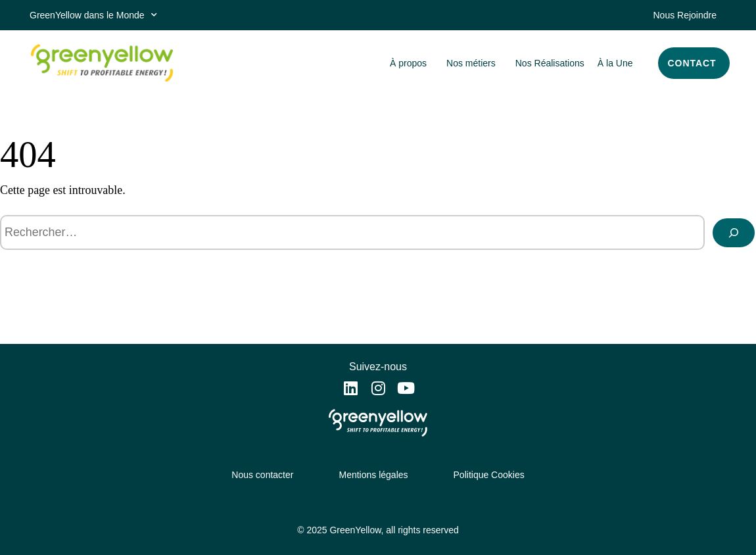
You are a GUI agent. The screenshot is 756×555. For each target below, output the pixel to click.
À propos (412, 63)
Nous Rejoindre (685, 15)
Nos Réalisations (550, 63)
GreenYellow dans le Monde (93, 15)
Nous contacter (262, 475)
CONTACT (692, 63)
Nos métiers (474, 63)
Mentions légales (373, 475)
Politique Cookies (489, 475)
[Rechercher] (734, 233)
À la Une (615, 63)
